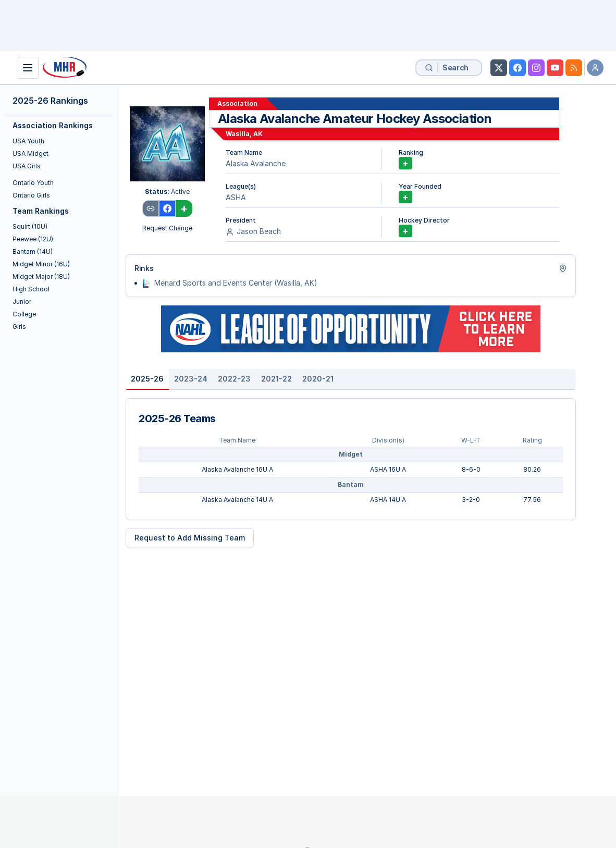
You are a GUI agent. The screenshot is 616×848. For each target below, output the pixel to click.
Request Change (167, 228)
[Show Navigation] (28, 68)
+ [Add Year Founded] (405, 197)
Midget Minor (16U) (41, 264)
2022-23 (234, 379)
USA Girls (27, 166)
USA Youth (28, 141)
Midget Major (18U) (41, 276)
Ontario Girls (31, 195)
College (24, 314)
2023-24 (191, 379)
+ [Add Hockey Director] (405, 231)
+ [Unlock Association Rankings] (405, 163)
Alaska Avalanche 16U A (237, 469)
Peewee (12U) (33, 239)
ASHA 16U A (388, 469)
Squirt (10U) (30, 226)
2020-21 (318, 379)
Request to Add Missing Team (190, 538)
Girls (19, 327)
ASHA (236, 197)
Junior (22, 302)
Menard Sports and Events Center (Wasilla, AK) (236, 283)
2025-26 (147, 379)
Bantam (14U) (33, 251)
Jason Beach (259, 231)
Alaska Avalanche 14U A (237, 500)
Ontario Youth (33, 183)
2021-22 (276, 379)
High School (31, 289)
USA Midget (30, 153)
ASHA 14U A (388, 500)
